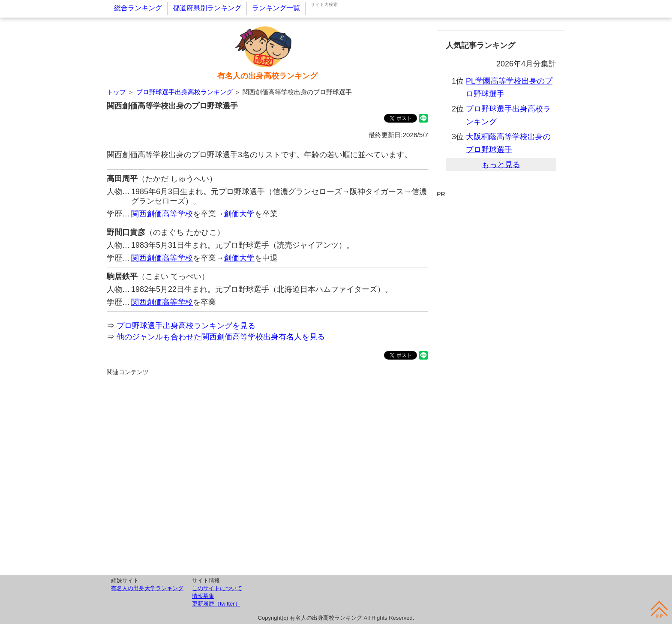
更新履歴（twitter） (216, 604)
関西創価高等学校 (162, 214)
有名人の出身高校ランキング (267, 76)
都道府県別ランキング (207, 8)
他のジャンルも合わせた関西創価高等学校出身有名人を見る (221, 337)
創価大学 (239, 214)
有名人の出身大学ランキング (147, 588)
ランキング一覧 (276, 8)
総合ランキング (138, 8)
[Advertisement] (267, 474)
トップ (116, 92)
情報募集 (203, 596)
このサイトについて (217, 588)
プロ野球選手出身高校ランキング (184, 92)
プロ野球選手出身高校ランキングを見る (186, 326)
